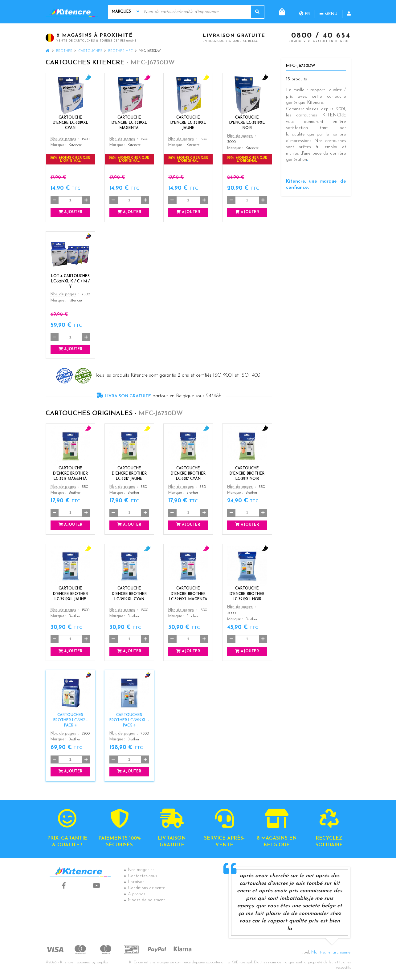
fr (280, 12)
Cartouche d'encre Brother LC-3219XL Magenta (188, 594)
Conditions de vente (146, 888)
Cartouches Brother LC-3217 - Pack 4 (70, 720)
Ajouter (70, 212)
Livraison (136, 882)
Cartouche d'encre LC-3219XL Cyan (70, 123)
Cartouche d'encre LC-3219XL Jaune (188, 123)
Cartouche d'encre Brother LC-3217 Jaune (129, 474)
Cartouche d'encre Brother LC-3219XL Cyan (129, 594)
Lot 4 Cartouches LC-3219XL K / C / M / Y (70, 281)
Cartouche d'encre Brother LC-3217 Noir (247, 474)
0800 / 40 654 (321, 36)
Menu (304, 12)
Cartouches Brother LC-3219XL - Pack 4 (129, 720)
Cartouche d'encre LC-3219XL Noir (247, 123)
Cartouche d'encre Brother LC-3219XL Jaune (70, 594)
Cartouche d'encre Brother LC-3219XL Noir (247, 594)
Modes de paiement (146, 900)
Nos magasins (141, 870)
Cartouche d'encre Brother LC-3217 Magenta (70, 474)
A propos (137, 894)
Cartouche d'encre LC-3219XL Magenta (129, 123)
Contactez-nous (143, 876)
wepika (102, 962)
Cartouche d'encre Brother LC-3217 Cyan (188, 474)
